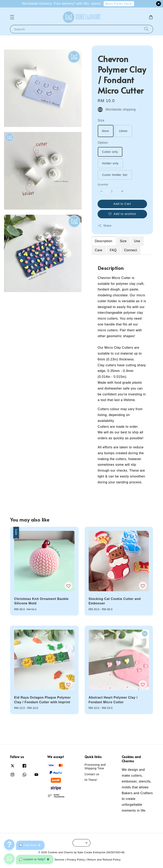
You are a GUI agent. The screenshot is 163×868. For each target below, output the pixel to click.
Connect (130, 250)
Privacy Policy (76, 860)
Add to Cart (122, 204)
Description (104, 241)
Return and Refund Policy (104, 860)
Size (101, 120)
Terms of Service (53, 860)
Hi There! (91, 780)
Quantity (103, 184)
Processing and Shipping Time (95, 767)
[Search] (146, 29)
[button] (12, 17)
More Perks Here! (119, 4)
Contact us (92, 774)
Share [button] (105, 226)
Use (137, 241)
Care (99, 250)
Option (103, 143)
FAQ (113, 250)
